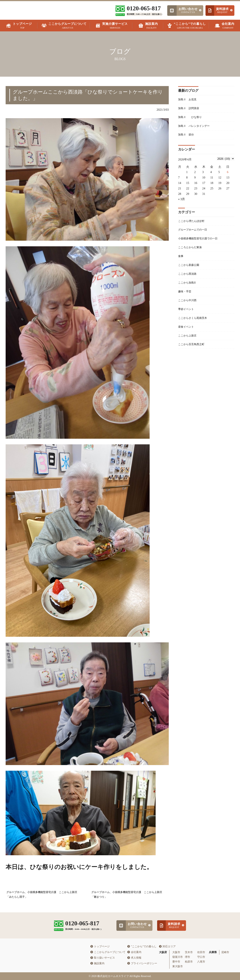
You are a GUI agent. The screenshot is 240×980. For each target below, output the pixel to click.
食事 (181, 261)
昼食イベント (187, 336)
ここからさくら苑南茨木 (195, 327)
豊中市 (176, 962)
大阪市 (176, 952)
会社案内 (134, 952)
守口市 (201, 957)
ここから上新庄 (189, 345)
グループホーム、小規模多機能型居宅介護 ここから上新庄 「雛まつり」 (128, 895)
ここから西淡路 (189, 280)
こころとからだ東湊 (192, 252)
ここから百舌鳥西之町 (193, 355)
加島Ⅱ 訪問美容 (190, 109)
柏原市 (189, 962)
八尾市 (201, 962)
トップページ (100, 946)
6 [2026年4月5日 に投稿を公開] (228, 175)
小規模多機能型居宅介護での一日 (201, 243)
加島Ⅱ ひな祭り (192, 118)
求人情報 (134, 958)
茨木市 (189, 952)
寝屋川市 (178, 957)
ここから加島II (188, 289)
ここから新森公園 (190, 271)
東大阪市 (178, 966)
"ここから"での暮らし (142, 946)
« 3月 (181, 202)
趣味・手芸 (186, 299)
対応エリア (167, 946)
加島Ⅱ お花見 (189, 100)
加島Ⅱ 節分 (187, 137)
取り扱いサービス (103, 958)
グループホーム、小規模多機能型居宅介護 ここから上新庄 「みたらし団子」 (43, 895)
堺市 (187, 957)
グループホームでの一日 (195, 233)
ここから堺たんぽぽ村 (193, 224)
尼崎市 (225, 952)
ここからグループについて (108, 952)
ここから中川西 (189, 308)
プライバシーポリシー (142, 963)
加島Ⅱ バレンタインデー (196, 128)
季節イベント (187, 317)
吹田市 (201, 952)
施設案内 (97, 963)
